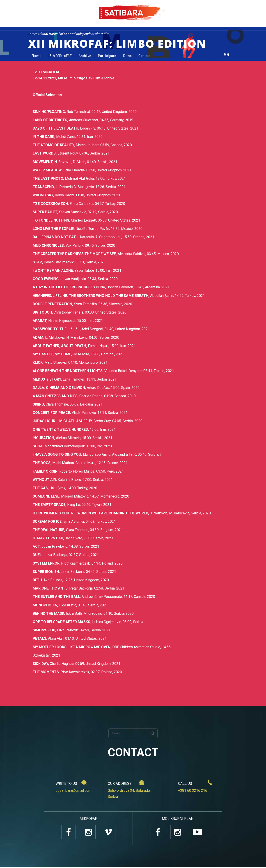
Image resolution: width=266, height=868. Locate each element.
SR (227, 54)
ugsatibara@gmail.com (73, 791)
